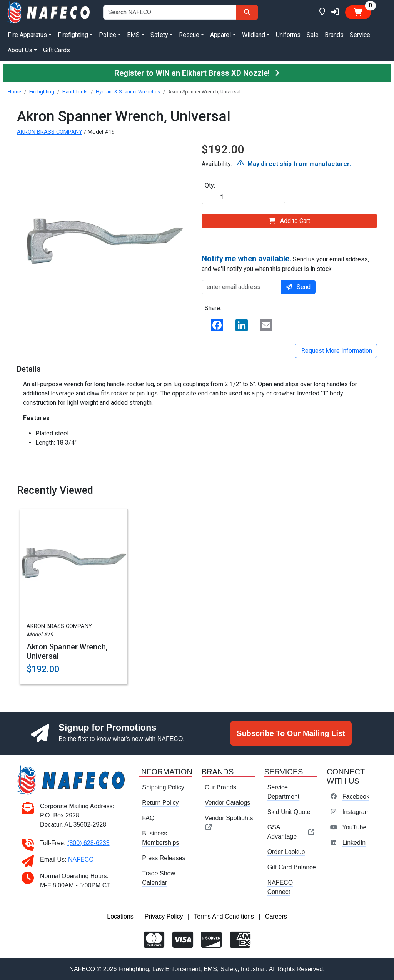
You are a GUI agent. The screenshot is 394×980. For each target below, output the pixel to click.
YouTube (354, 827)
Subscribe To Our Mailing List (291, 733)
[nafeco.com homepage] (49, 12)
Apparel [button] (220, 35)
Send (298, 287)
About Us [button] (20, 50)
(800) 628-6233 (88, 843)
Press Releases (164, 858)
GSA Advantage (291, 832)
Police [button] (108, 35)
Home (14, 92)
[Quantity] (243, 197)
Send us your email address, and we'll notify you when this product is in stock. (285, 263)
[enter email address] (241, 287)
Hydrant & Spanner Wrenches (128, 92)
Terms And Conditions (224, 916)
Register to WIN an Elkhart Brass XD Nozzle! (197, 73)
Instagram (356, 812)
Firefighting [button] (73, 35)
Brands (334, 35)
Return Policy (160, 803)
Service (360, 35)
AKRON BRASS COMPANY (50, 132)
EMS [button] (133, 35)
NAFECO (81, 860)
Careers (276, 916)
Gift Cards (57, 50)
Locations (120, 916)
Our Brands (220, 787)
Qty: (210, 185)
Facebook (356, 796)
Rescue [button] (189, 35)
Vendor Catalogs (227, 803)
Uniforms (288, 35)
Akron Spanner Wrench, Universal (67, 651)
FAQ (148, 818)
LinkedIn (354, 843)
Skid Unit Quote (289, 812)
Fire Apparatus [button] (27, 35)
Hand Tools (75, 92)
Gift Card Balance (292, 867)
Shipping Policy (163, 787)
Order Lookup (286, 852)
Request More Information (336, 351)
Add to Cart (289, 221)
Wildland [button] (254, 35)
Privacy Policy (164, 916)
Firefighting (42, 92)
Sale (313, 35)
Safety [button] (159, 35)
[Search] (247, 12)
